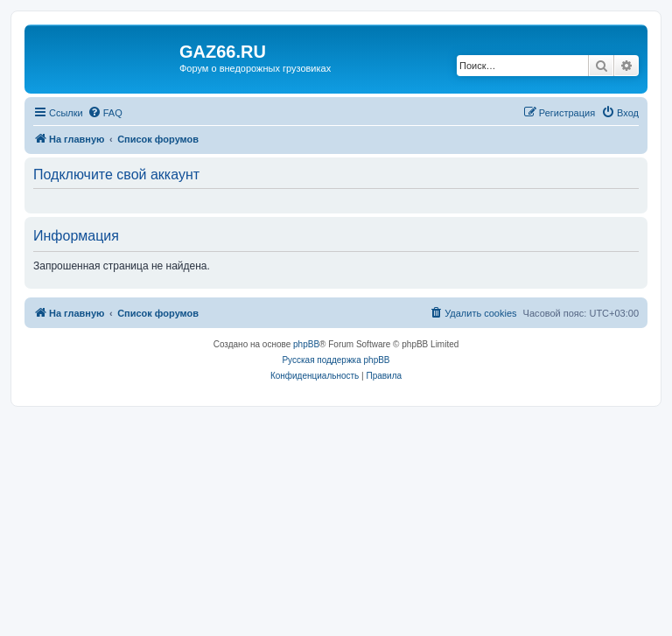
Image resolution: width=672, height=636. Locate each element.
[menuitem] (105, 113)
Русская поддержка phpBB (336, 360)
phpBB (306, 344)
